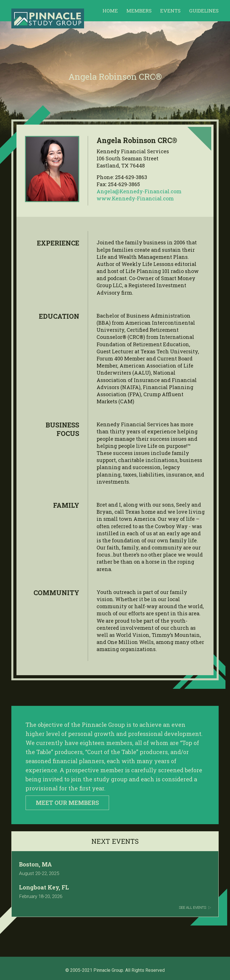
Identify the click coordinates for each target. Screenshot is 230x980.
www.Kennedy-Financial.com (135, 198)
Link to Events (115, 885)
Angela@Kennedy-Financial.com (139, 191)
